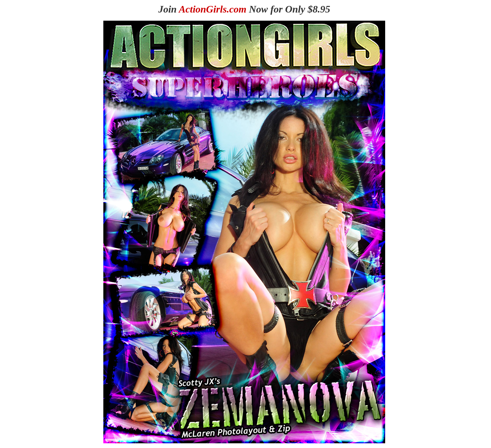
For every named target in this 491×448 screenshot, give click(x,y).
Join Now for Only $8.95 (244, 9)
